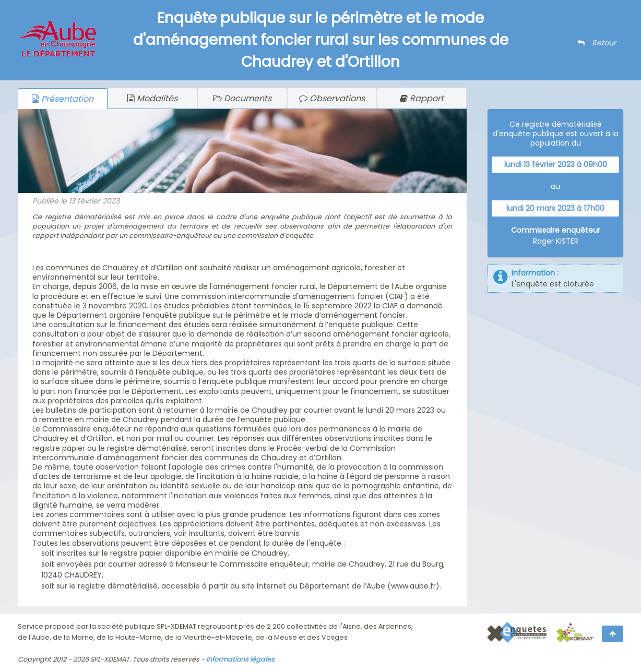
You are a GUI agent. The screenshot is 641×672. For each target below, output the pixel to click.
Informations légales (240, 659)
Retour (597, 43)
